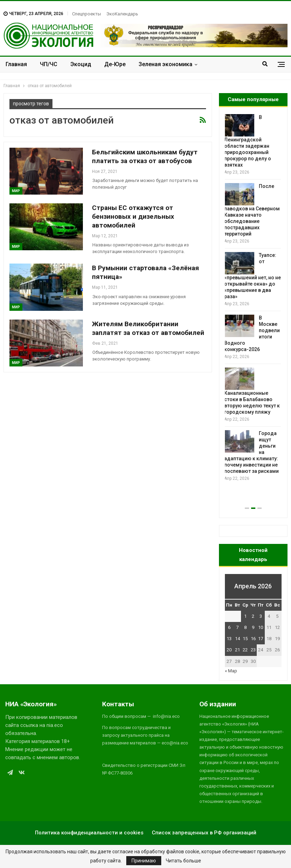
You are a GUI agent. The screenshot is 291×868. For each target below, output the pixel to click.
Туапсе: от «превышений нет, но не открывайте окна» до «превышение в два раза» (253, 276)
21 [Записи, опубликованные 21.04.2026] (237, 650)
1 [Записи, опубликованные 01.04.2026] (245, 616)
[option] (253, 298)
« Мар (231, 671)
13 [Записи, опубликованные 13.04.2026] (229, 639)
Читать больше (183, 861)
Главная (16, 64)
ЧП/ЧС (49, 64)
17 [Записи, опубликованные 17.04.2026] (261, 639)
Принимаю (144, 861)
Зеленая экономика (165, 64)
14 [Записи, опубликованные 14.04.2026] (237, 639)
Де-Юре (115, 64)
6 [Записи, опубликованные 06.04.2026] (229, 627)
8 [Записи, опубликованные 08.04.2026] (245, 627)
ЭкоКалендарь (122, 14)
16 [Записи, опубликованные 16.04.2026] (253, 639)
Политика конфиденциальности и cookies (89, 833)
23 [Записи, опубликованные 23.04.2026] (253, 650)
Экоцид (81, 64)
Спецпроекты (87, 14)
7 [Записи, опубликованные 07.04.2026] (237, 627)
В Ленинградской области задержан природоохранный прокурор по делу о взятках (248, 141)
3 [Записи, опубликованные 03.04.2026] (261, 616)
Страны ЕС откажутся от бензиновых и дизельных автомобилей (133, 216)
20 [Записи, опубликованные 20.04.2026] (229, 650)
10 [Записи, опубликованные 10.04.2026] (261, 627)
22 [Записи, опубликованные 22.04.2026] (245, 650)
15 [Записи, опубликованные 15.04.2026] (245, 639)
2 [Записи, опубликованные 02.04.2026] (253, 616)
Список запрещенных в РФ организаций (204, 833)
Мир (16, 191)
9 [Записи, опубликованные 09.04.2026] (253, 627)
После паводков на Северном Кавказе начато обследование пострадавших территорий (253, 210)
